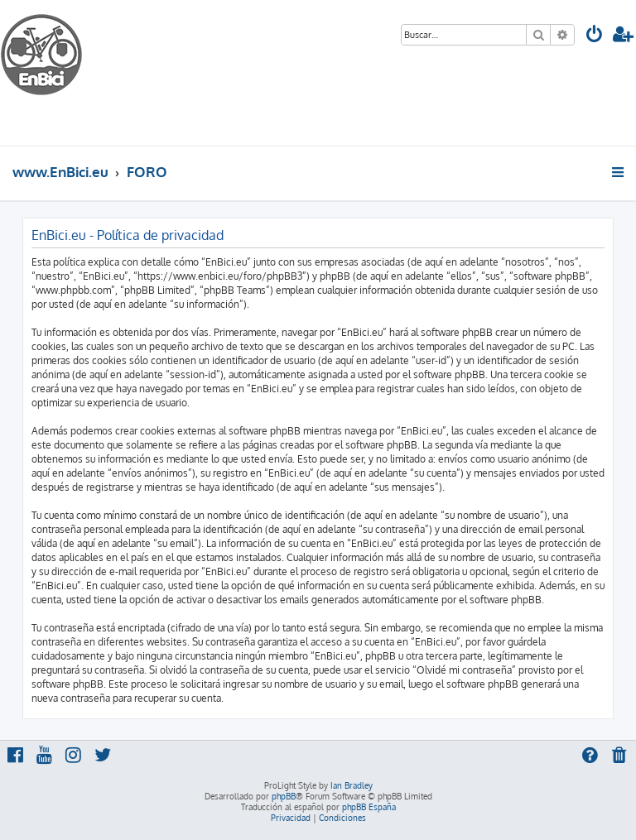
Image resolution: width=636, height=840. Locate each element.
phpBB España (369, 807)
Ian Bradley (352, 785)
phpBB (284, 796)
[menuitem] (595, 36)
